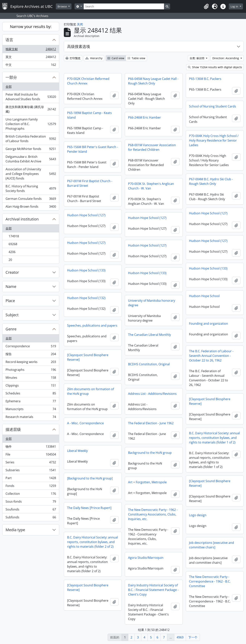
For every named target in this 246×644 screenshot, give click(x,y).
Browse (63, 6)
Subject (12, 315)
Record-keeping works (31, 363)
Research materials (31, 418)
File (31, 455)
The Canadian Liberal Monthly (149, 335)
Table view (136, 58)
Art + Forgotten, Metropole (147, 482)
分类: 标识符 (197, 58)
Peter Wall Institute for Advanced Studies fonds (31, 97)
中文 (31, 66)
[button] (206, 7)
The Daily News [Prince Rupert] (89, 508)
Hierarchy (94, 58)
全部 (9, 87)
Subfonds (31, 518)
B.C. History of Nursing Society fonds (31, 188)
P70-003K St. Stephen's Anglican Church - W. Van (151, 186)
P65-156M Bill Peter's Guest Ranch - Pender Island (93, 149)
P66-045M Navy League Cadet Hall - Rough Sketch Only (153, 81)
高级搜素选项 (79, 46)
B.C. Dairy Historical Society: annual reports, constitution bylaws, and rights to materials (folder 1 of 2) (214, 438)
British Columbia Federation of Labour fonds (31, 139)
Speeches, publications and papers (92, 325)
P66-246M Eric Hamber (145, 117)
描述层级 (13, 429)
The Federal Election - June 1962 (151, 423)
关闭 (80, 24)
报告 (31, 355)
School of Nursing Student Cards (213, 106)
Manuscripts (31, 410)
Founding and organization (209, 324)
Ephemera (31, 402)
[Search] (124, 6)
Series (31, 463)
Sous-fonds (31, 502)
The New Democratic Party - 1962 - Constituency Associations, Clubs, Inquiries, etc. (153, 514)
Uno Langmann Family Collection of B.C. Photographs (31, 124)
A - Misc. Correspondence (85, 423)
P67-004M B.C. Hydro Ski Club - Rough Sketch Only (211, 181)
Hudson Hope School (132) (86, 298)
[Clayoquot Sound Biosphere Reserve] (88, 357)
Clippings (31, 386)
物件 (31, 447)
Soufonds (31, 510)
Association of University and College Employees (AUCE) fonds (31, 174)
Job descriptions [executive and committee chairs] (211, 545)
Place (10, 301)
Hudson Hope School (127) (208, 213)
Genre (11, 329)
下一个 (193, 637)
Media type (15, 530)
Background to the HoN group (150, 453)
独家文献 (31, 50)
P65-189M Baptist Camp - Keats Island (89, 115)
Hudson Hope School (204, 296)
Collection (31, 494)
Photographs (31, 371)
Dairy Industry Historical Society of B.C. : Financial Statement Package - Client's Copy (153, 590)
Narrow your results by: (31, 27)
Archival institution (22, 219)
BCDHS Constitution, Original (149, 364)
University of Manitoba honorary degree (152, 303)
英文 (31, 58)
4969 (180, 637)
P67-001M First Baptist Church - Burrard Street (90, 183)
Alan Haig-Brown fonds (31, 207)
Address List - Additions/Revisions (152, 394)
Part (31, 479)
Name (11, 286)
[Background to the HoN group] (90, 478)
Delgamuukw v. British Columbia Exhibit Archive (31, 159)
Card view (116, 58)
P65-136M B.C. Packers (205, 79)
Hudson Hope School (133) (208, 268)
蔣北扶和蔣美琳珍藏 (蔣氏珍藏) (31, 109)
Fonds (31, 487)
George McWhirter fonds (31, 150)
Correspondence (31, 347)
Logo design (198, 515)
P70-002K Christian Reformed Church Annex (88, 81)
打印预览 (73, 58)
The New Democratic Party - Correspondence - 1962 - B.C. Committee (210, 581)
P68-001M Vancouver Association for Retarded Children (152, 147)
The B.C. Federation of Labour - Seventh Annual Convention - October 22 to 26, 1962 (211, 356)
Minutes (31, 378)
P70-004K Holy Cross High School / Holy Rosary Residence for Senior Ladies (214, 140)
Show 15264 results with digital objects (215, 67)
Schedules (31, 394)
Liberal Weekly (77, 451)
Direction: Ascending (226, 58)
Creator (12, 272)
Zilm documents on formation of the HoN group (91, 391)
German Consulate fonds (31, 200)
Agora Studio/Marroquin (146, 558)
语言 (9, 40)
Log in (235, 6)
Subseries (31, 471)
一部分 (11, 77)
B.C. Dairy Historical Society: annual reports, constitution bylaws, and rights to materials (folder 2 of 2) (93, 542)
